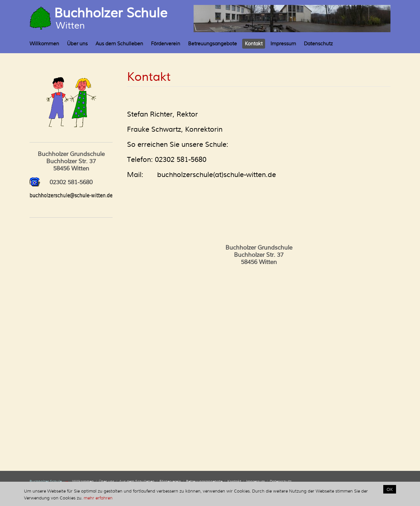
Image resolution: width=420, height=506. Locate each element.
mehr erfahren (98, 498)
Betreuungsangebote (212, 44)
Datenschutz (318, 44)
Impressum (283, 44)
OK (390, 489)
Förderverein (166, 44)
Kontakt (254, 44)
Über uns (77, 44)
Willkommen (44, 44)
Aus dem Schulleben (119, 44)
